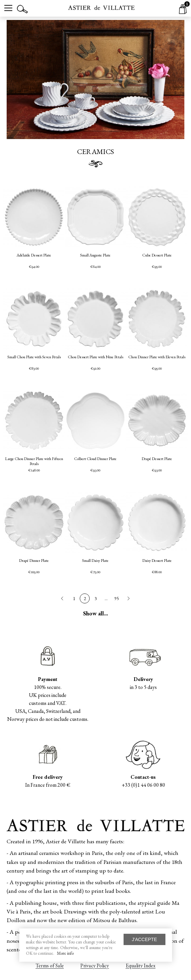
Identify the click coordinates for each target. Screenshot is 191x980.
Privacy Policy (95, 966)
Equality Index (141, 966)
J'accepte (144, 939)
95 (117, 598)
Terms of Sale (50, 966)
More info (65, 953)
